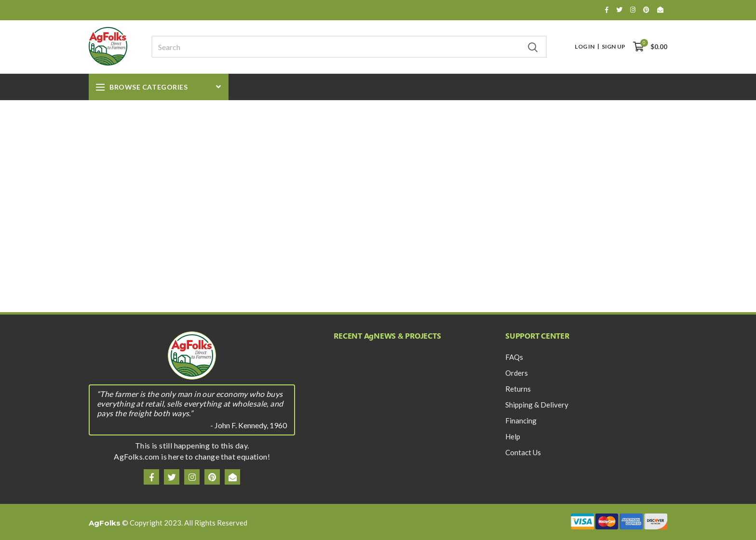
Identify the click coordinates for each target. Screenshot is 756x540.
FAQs (514, 357)
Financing (521, 421)
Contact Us (523, 452)
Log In (585, 47)
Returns (518, 389)
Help (513, 436)
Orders (517, 373)
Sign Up (614, 47)
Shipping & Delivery (537, 405)
